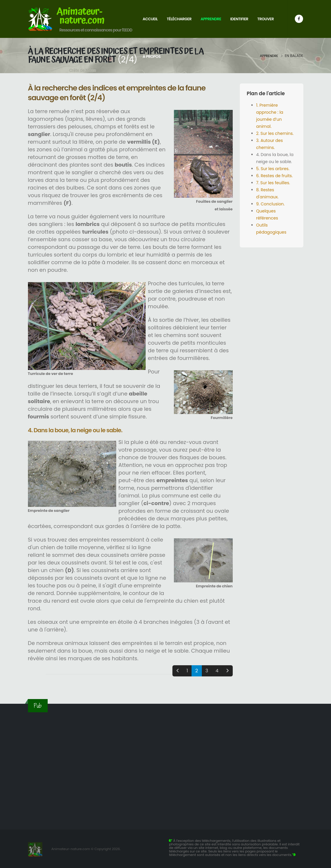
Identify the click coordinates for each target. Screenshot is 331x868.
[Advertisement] (166, 767)
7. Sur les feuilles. (273, 183)
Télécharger (179, 19)
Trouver (265, 19)
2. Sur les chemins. (275, 133)
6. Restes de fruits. (275, 176)
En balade (294, 56)
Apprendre (211, 19)
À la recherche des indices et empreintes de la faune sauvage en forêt (116, 56)
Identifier (239, 19)
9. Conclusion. (271, 204)
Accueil (150, 19)
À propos (152, 57)
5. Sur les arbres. (273, 169)
